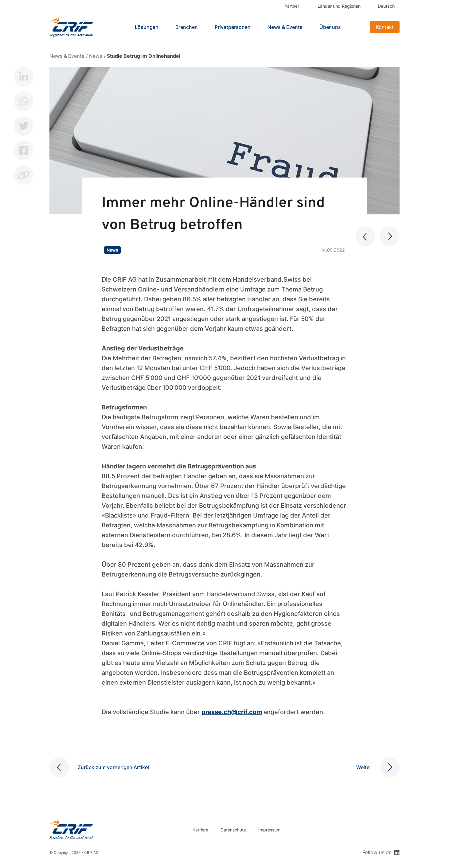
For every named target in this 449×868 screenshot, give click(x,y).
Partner (292, 6)
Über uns (330, 27)
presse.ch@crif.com (232, 712)
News (96, 56)
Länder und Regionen (339, 6)
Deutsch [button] (386, 6)
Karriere (200, 830)
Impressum (269, 830)
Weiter (364, 767)
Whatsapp (24, 101)
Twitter (24, 126)
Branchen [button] (187, 27)
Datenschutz (233, 830)
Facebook (24, 151)
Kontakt (385, 27)
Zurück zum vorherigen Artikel (113, 767)
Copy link (24, 175)
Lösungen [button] (147, 27)
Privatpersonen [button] (233, 27)
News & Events (285, 27)
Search (358, 27)
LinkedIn (24, 77)
